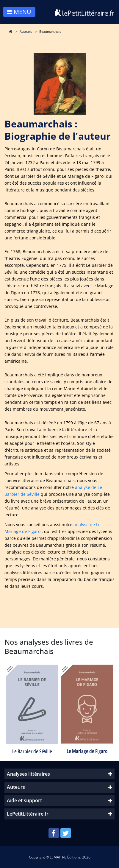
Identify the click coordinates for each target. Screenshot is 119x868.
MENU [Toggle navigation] (19, 12)
